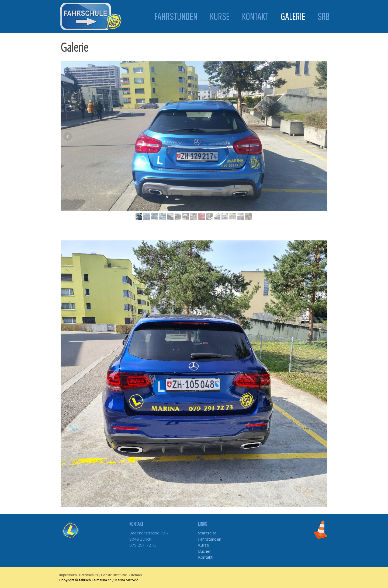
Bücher (205, 551)
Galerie (293, 16)
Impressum (68, 575)
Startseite (207, 533)
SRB (324, 16)
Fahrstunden (176, 16)
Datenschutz (89, 575)
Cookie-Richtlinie (114, 575)
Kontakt (255, 16)
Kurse (220, 16)
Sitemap (136, 575)
